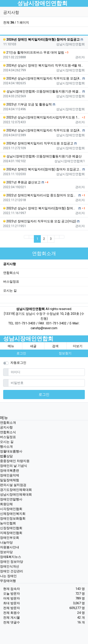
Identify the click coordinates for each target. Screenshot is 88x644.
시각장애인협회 (11, 509)
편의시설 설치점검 (13, 485)
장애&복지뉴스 (11, 557)
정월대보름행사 (11, 451)
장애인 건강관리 (12, 571)
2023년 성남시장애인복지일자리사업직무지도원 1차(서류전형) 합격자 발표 (42, 117)
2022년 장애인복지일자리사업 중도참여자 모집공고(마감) (40, 195)
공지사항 (10, 264)
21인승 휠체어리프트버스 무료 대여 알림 (34, 52)
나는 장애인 (8, 576)
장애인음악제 (10, 475)
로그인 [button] (21, 353)
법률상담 (6, 456)
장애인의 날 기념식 (14, 466)
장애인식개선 (10, 566)
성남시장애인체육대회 (16, 494)
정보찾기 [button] (65, 353)
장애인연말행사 (11, 499)
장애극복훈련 (10, 471)
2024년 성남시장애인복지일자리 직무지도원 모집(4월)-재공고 (42, 78)
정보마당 (6, 552)
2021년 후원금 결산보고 (22, 182)
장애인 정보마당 (12, 562)
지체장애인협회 (11, 533)
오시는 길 (10, 291)
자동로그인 (18, 363)
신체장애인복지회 (13, 514)
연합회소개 (8, 423)
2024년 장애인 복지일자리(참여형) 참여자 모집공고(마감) (42, 169)
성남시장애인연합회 (42, 3)
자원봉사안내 (10, 547)
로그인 (44, 394)
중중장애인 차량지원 (15, 461)
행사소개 (6, 447)
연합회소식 (11, 273)
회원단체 (6, 504)
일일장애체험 (10, 480)
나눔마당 (6, 542)
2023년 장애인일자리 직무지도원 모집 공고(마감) (40, 221)
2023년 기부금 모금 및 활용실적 (27, 104)
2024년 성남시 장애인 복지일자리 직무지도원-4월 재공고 (44, 65)
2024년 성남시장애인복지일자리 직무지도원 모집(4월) (42, 130)
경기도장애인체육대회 (16, 490)
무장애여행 (8, 581)
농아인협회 (8, 523)
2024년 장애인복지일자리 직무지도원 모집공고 (38, 143)
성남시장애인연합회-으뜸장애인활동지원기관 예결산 (42, 91)
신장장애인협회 (11, 528)
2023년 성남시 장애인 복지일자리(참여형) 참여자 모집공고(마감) (40, 208)
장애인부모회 (10, 538)
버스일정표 (11, 282)
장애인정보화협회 (13, 518)
